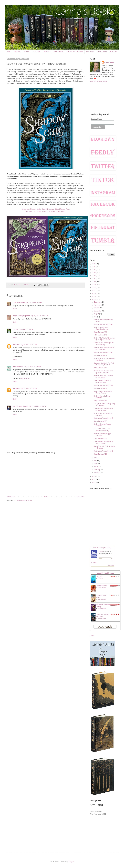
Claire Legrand (102, 609)
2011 (94, 482)
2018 (94, 288)
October (97, 308)
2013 (94, 476)
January (97, 473)
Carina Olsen (109, 62)
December (98, 302)
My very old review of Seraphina (54, 211)
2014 (94, 299)
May (96, 461)
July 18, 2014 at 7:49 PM (32, 367)
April (96, 464)
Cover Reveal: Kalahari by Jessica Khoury (102, 381)
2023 (94, 273)
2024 (94, 270)
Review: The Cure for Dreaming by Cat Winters (104, 348)
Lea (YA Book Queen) (20, 406)
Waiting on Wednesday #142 (103, 451)
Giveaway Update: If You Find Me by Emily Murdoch (104, 364)
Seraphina (25, 209)
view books (111, 565)
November (98, 305)
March (96, 467)
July (96, 317)
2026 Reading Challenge (102, 548)
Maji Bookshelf (18, 367)
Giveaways (37, 52)
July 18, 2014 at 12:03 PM (24, 329)
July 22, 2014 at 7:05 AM (28, 389)
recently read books (105, 573)
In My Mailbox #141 (100, 401)
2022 (94, 276)
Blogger (71, 862)
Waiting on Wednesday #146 (103, 324)
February (97, 470)
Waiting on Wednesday (75, 52)
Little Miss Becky (19, 302)
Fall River (99, 576)
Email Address (96, 119)
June (96, 458)
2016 (94, 293)
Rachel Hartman (48, 209)
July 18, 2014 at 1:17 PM (29, 345)
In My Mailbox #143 (100, 335)
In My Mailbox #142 (100, 368)
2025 (94, 267)
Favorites (113, 52)
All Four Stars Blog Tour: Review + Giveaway (102, 430)
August (97, 314)
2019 (94, 285)
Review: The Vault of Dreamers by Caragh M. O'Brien (104, 339)
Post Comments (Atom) (24, 500)
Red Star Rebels (102, 586)
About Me (17, 52)
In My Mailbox (58, 52)
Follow (92, 636)
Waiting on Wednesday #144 (103, 385)
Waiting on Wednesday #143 (103, 418)
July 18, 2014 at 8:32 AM (34, 302)
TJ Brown (100, 578)
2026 (94, 264)
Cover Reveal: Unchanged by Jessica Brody (104, 344)
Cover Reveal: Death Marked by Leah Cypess (103, 409)
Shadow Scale (35, 209)
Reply (15, 309)
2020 (94, 282)
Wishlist (47, 52)
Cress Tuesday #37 (100, 421)
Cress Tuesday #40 (100, 332)
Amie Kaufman (102, 588)
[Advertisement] (46, 475)
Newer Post (11, 497)
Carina (101, 551)
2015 (94, 296)
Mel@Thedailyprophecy (21, 316)
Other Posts (102, 52)
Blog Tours (90, 52)
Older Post (80, 497)
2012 (94, 479)
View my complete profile (98, 82)
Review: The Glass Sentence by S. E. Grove (103, 377)
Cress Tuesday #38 (100, 388)
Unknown (16, 345)
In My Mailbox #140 (100, 438)
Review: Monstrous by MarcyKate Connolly (101, 328)
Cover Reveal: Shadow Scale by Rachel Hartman (104, 372)
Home (9, 52)
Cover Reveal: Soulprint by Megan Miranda (103, 392)
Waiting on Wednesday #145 (103, 352)
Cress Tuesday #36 (100, 454)
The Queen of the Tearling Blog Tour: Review (104, 405)
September (98, 311)
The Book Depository (33, 211)
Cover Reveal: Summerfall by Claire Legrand (104, 442)
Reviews (27, 52)
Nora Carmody (102, 599)
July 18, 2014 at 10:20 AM (39, 316)
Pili (14, 329)
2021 (94, 279)
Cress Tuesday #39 (100, 355)
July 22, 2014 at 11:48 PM (37, 406)
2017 (94, 291)
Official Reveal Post (62, 209)
